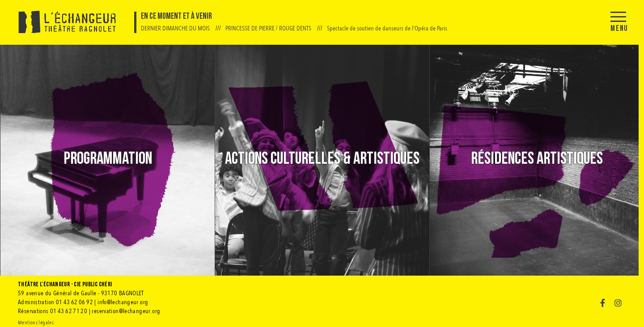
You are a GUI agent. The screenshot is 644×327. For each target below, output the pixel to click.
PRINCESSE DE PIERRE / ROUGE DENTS (269, 28)
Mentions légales (36, 323)
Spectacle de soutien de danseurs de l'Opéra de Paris (387, 28)
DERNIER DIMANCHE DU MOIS (176, 28)
